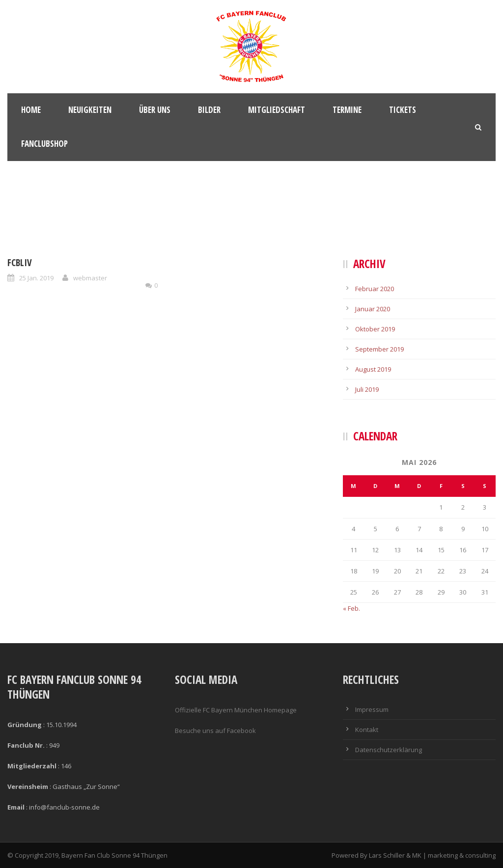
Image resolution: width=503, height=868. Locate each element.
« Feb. (351, 608)
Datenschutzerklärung (389, 750)
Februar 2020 (375, 289)
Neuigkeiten (90, 110)
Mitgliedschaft (277, 110)
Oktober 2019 (375, 329)
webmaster (90, 278)
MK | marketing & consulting (454, 855)
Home (31, 110)
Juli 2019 (367, 389)
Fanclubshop (44, 144)
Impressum (372, 709)
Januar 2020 (373, 309)
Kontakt (367, 730)
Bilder (209, 110)
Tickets (403, 110)
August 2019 (373, 369)
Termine (347, 110)
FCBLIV (20, 263)
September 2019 (379, 349)
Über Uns (155, 110)
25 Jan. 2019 (36, 278)
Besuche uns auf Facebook (215, 731)
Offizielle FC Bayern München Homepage (236, 710)
